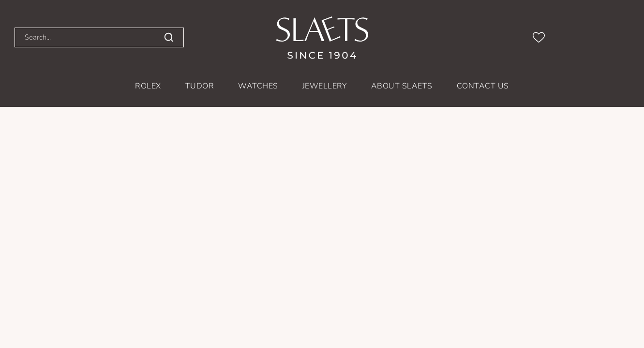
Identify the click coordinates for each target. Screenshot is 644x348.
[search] (169, 38)
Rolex (148, 86)
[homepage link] (322, 38)
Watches (258, 86)
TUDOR (200, 86)
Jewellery (325, 86)
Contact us (483, 86)
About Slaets (402, 86)
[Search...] (80, 37)
